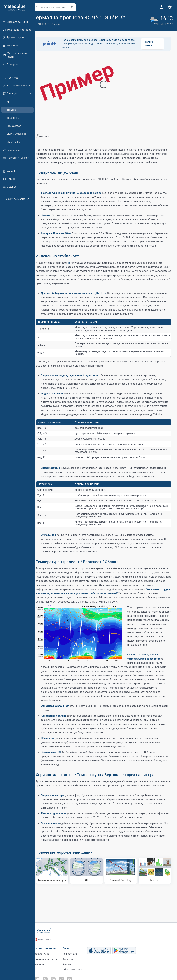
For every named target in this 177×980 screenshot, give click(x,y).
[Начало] (14, 8)
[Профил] (161, 7)
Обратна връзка (77, 969)
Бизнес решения (49, 946)
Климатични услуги (50, 957)
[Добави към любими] (128, 17)
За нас (71, 946)
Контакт (72, 963)
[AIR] (89, 901)
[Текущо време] (160, 20)
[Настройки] (169, 7)
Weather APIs (46, 952)
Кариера (72, 957)
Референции (74, 952)
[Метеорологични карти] (56, 901)
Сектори (43, 963)
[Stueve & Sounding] (122, 901)
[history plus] (155, 901)
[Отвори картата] (77, 7)
